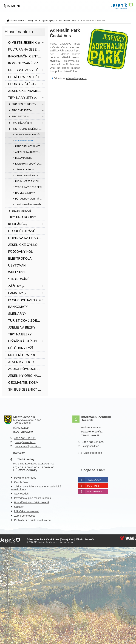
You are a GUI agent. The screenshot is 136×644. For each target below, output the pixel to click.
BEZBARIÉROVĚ (21, 211)
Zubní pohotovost (24, 516)
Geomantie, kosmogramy (27, 383)
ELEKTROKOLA (20, 259)
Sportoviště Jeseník (27, 84)
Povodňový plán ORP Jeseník (32, 502)
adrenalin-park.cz (76, 78)
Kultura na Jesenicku (27, 49)
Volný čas (33, 21)
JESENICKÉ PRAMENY (25, 91)
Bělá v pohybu (24, 158)
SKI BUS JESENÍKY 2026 (27, 390)
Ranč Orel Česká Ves (28, 146)
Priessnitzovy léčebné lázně (27, 70)
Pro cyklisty (22, 110)
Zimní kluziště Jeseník (28, 205)
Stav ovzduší (22, 494)
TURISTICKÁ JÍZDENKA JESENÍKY (27, 321)
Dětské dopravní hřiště (29, 199)
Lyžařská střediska (27, 341)
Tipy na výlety (48, 21)
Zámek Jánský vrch (27, 175)
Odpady (19, 507)
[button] (12, 6)
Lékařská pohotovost (26, 511)
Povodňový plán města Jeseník (33, 498)
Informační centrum (27, 56)
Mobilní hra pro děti (26, 355)
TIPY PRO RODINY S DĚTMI (27, 217)
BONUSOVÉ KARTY (25, 300)
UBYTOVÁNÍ (17, 265)
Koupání (17, 224)
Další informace (93, 453)
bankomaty (18, 307)
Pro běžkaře (22, 123)
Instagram (94, 491)
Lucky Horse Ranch (27, 181)
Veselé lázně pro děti (28, 187)
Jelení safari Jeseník (28, 135)
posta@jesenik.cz (25, 442)
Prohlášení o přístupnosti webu (32, 520)
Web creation (128, 538)
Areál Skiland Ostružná (30, 152)
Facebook (94, 480)
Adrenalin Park (24, 140)
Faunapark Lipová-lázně (29, 164)
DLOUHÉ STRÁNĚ (22, 231)
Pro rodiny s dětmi (68, 21)
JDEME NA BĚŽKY (22, 327)
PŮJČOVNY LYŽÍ (20, 348)
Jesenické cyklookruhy (27, 245)
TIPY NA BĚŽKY (20, 334)
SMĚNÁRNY (17, 314)
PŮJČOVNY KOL (20, 252)
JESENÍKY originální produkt (27, 376)
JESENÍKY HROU (21, 362)
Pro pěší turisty (25, 104)
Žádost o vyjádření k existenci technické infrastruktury (36, 488)
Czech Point (21, 482)
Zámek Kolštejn (25, 170)
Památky (17, 293)
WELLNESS (17, 272)
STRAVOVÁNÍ (18, 279)
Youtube (93, 486)
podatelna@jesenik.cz (28, 446)
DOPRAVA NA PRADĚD (25, 238)
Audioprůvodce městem (27, 369)
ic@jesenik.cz (91, 446)
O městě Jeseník (24, 43)
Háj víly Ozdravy (25, 193)
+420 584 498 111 (25, 438)
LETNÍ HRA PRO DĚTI (24, 77)
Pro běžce (20, 116)
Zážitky (16, 286)
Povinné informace (25, 478)
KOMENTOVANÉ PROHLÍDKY (27, 63)
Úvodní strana (122, 6)
